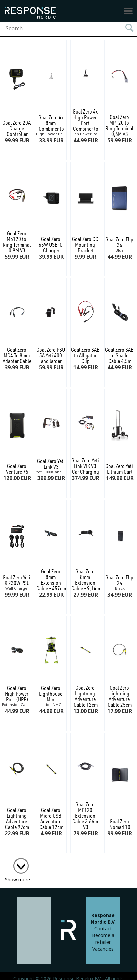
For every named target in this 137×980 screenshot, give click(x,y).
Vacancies (103, 949)
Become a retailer (103, 939)
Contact (103, 929)
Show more (18, 880)
